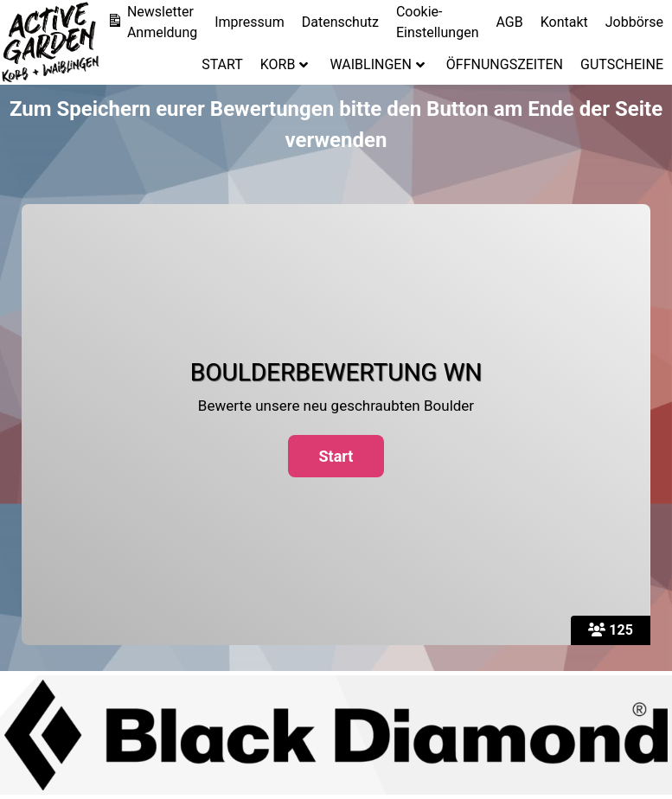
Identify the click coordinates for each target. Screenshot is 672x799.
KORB (285, 64)
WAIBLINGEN (377, 64)
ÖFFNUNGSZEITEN (505, 64)
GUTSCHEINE (622, 64)
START (222, 64)
